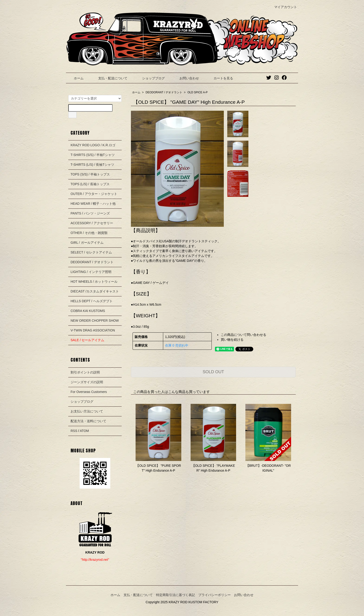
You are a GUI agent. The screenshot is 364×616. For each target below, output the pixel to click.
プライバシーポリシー (214, 595)
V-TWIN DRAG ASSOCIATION (93, 330)
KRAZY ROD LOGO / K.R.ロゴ (93, 145)
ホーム (75, 78)
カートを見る (220, 78)
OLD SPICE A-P (198, 92)
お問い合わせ (186, 78)
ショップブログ (150, 78)
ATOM (84, 431)
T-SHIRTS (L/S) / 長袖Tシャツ (92, 165)
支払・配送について (109, 78)
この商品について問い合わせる (244, 335)
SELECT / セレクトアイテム (91, 252)
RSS (74, 431)
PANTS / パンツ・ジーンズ (90, 213)
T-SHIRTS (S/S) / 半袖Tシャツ (93, 155)
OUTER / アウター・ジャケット (94, 194)
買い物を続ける (232, 340)
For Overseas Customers (89, 392)
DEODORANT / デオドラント (164, 92)
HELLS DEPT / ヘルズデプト (92, 301)
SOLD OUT (213, 372)
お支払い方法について (87, 411)
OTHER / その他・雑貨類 (89, 233)
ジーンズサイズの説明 (87, 382)
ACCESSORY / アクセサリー (92, 223)
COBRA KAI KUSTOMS (88, 311)
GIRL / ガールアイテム (87, 243)
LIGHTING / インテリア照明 (91, 272)
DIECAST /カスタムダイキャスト (95, 291)
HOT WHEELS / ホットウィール (94, 282)
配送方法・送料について (88, 421)
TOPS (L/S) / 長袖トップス (90, 184)
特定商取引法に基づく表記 (175, 595)
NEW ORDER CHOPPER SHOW (95, 321)
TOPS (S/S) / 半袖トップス (90, 174)
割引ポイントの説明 (85, 372)
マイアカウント (283, 7)
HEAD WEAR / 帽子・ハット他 (93, 204)
